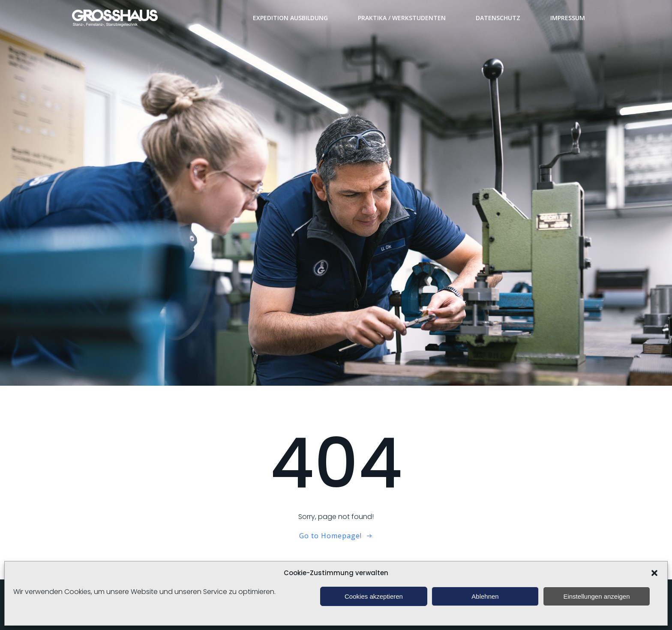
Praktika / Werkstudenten (402, 18)
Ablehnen (485, 596)
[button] (654, 573)
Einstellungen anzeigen (596, 596)
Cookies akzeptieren (374, 596)
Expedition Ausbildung (290, 18)
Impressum (568, 18)
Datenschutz (498, 18)
